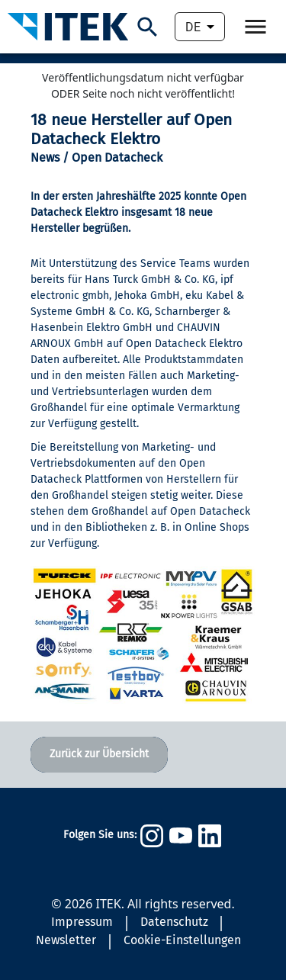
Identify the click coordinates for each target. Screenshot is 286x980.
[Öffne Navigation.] (255, 27)
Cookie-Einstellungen (182, 940)
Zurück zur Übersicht (99, 754)
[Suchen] (148, 27)
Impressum (82, 922)
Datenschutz (174, 922)
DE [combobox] (193, 27)
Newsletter (66, 940)
